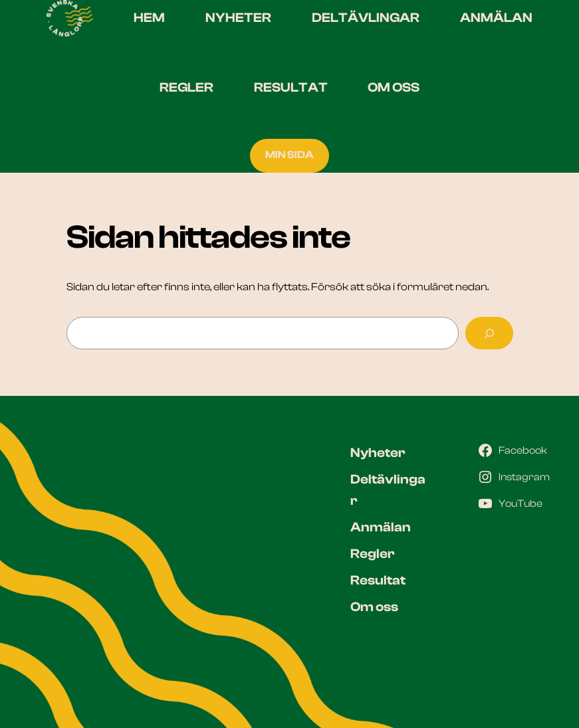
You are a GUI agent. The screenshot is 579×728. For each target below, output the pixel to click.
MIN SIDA (289, 155)
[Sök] (489, 333)
